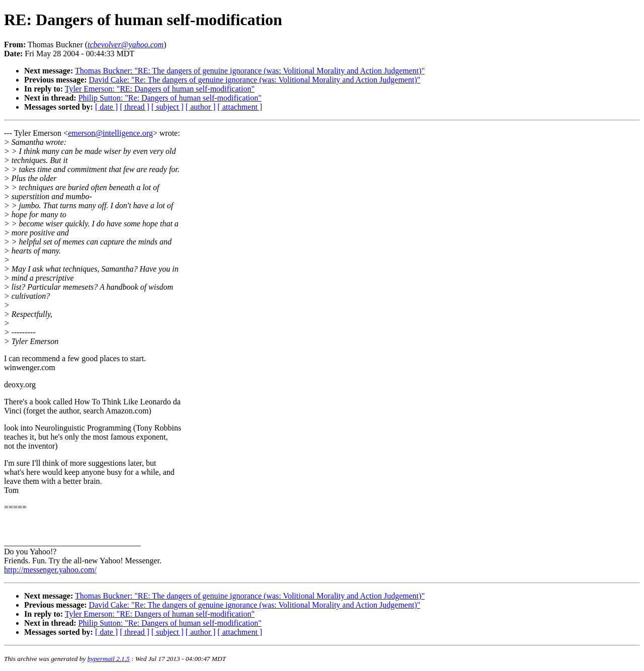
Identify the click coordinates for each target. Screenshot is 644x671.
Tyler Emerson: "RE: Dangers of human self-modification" (160, 89)
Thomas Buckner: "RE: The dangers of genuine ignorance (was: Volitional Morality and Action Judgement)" (250, 71)
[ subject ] (168, 107)
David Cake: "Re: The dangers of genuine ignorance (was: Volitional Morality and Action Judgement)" (255, 80)
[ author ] (201, 107)
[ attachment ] (240, 107)
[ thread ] (135, 107)
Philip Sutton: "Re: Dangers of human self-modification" (170, 98)
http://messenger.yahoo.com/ (50, 570)
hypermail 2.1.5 (109, 659)
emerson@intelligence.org (110, 133)
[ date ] (106, 107)
